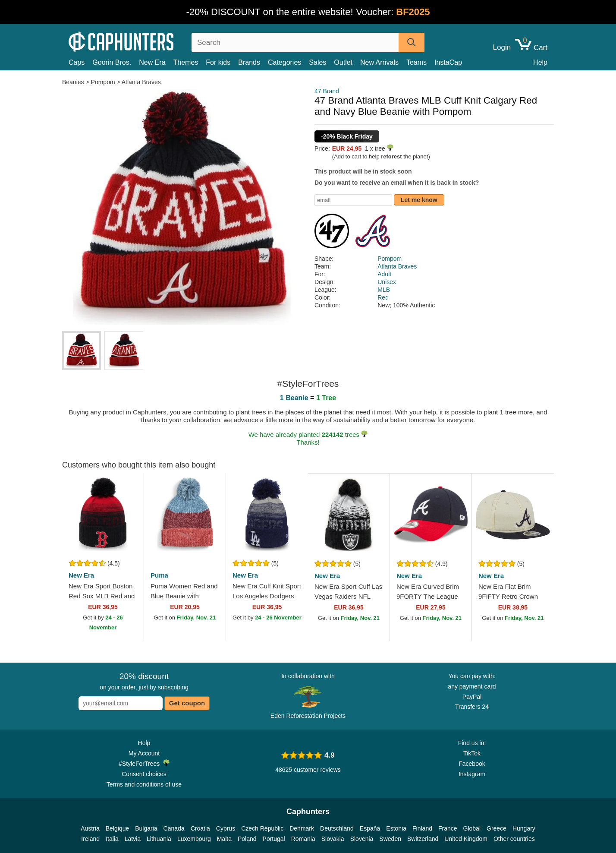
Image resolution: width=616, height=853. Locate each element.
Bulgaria (146, 828)
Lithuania (159, 839)
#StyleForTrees (144, 763)
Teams (416, 62)
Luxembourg (194, 839)
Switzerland (423, 839)
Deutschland (337, 828)
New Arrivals (379, 62)
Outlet (343, 62)
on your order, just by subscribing (144, 681)
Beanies (74, 82)
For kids (218, 62)
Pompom (103, 82)
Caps (77, 62)
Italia (112, 839)
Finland (422, 828)
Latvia (133, 839)
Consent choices (144, 774)
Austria (90, 828)
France (448, 828)
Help (540, 62)
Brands (249, 62)
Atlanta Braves (141, 82)
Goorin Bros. (112, 62)
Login (502, 47)
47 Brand (327, 91)
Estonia (396, 828)
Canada (174, 828)
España (370, 828)
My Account (144, 753)
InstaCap (448, 62)
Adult (384, 274)
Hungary (524, 828)
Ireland (90, 839)
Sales (317, 62)
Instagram (472, 774)
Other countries (514, 839)
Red (383, 297)
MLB (384, 290)
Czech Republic (262, 828)
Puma (159, 575)
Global (472, 828)
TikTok (472, 753)
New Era (152, 62)
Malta (224, 839)
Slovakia (333, 839)
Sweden (390, 839)
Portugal (274, 839)
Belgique (118, 828)
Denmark (302, 828)
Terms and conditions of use (144, 784)
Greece (497, 828)
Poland (247, 839)
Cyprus (226, 828)
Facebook (472, 764)
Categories (284, 62)
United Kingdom (466, 839)
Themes (186, 62)
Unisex (387, 282)
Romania (303, 839)
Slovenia (362, 839)
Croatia (200, 828)
